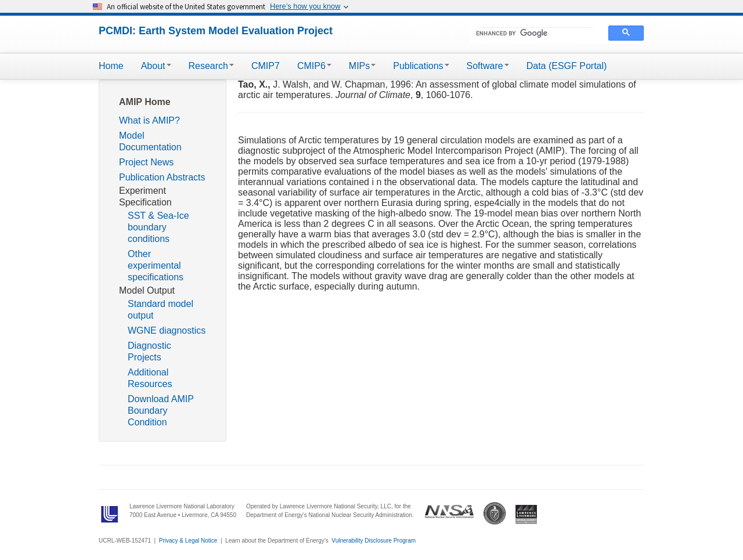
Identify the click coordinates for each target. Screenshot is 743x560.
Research (211, 66)
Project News (146, 162)
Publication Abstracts (162, 177)
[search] (534, 33)
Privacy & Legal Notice (188, 541)
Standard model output (160, 310)
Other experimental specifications (156, 265)
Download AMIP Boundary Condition (161, 411)
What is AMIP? (149, 120)
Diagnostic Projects (149, 351)
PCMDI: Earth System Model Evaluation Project (216, 31)
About (156, 66)
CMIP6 (314, 66)
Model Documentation (150, 141)
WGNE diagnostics (167, 330)
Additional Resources (150, 378)
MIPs (362, 66)
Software (488, 66)
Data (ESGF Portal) (567, 66)
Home (111, 66)
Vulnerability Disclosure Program (374, 541)
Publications (421, 66)
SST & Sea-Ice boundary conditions (158, 227)
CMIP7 (266, 66)
